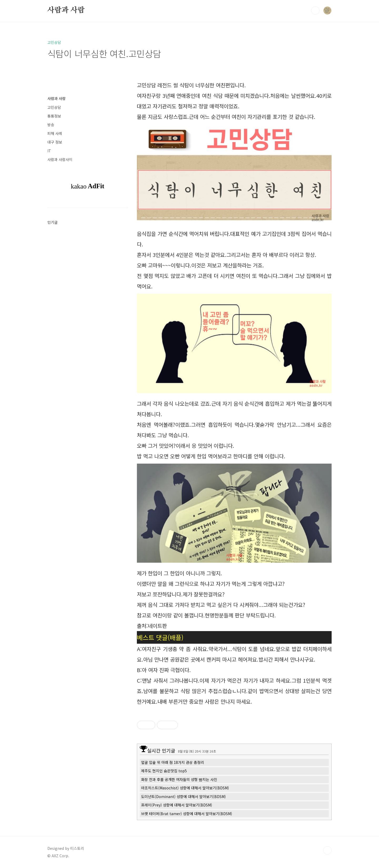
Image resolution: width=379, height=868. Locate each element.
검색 (315, 11)
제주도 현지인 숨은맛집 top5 (164, 771)
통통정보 (54, 116)
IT (49, 151)
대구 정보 (55, 142)
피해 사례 (55, 133)
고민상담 (54, 107)
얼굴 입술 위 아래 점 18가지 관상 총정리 (173, 762)
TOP (327, 850)
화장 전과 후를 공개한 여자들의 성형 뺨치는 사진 (179, 779)
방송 (51, 125)
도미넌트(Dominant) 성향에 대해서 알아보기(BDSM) (183, 796)
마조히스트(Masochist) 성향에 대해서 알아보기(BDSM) (185, 788)
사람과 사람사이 (60, 159)
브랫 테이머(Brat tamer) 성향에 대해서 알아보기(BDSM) (187, 814)
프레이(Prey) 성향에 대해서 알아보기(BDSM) (177, 805)
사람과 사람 (66, 10)
